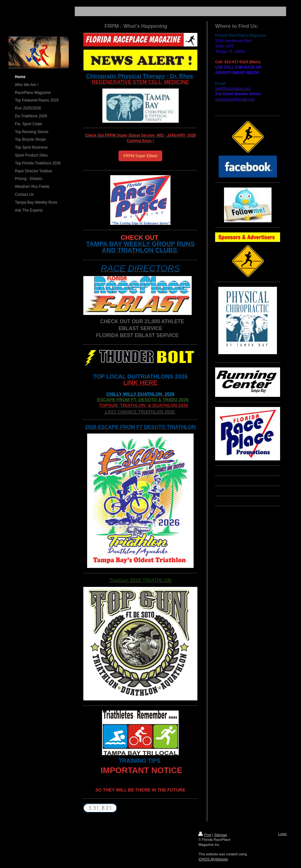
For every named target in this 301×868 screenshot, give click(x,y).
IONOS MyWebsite (213, 859)
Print (205, 835)
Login (282, 834)
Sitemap (221, 835)
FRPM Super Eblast (140, 156)
